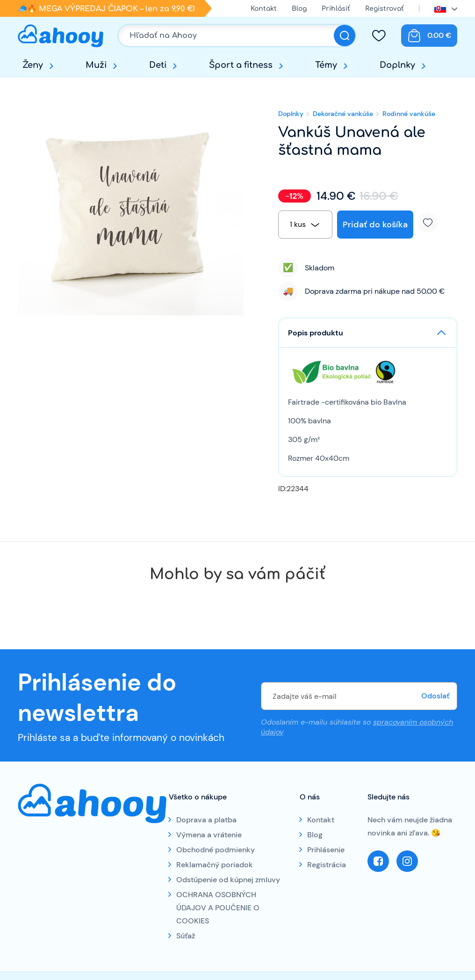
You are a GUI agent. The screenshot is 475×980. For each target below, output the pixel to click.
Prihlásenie (326, 850)
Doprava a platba (206, 820)
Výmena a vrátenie (209, 835)
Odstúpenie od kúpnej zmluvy (228, 880)
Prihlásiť (336, 9)
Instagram (407, 861)
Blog (299, 9)
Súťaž (186, 936)
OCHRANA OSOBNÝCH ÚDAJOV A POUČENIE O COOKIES (218, 908)
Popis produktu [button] (316, 333)
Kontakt (264, 9)
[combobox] (305, 225)
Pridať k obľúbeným (431, 223)
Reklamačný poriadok (215, 865)
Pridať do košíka (375, 225)
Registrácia (327, 865)
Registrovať (385, 9)
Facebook (378, 861)
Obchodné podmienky (216, 850)
